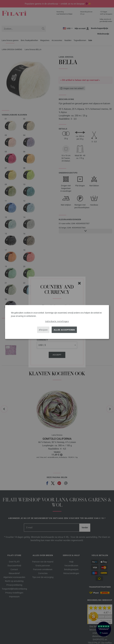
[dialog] (57, 322)
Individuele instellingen (57, 321)
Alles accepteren (64, 330)
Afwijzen (43, 330)
